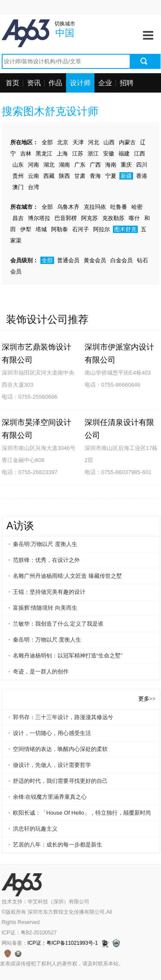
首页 (12, 83)
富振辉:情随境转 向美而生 (45, 608)
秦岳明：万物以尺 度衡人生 (47, 640)
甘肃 (80, 176)
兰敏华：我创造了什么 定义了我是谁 (58, 624)
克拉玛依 (95, 207)
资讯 (34, 83)
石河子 (80, 229)
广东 (80, 165)
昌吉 (18, 218)
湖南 (64, 165)
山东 (18, 165)
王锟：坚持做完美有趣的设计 (49, 592)
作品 (55, 83)
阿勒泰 (59, 229)
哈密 (137, 207)
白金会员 (122, 260)
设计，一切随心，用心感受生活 (52, 733)
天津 (78, 142)
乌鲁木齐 (68, 207)
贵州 (18, 176)
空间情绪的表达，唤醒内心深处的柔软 (60, 749)
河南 (33, 165)
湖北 (49, 165)
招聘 (127, 83)
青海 (95, 176)
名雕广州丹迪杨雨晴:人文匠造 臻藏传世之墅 (67, 576)
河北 (94, 142)
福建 (124, 154)
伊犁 (26, 229)
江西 (140, 154)
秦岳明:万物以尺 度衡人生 (45, 544)
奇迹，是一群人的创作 (41, 671)
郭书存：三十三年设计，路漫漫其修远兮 (63, 717)
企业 (105, 83)
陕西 (64, 176)
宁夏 (111, 176)
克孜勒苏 (113, 218)
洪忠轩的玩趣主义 (35, 829)
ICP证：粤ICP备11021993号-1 (63, 943)
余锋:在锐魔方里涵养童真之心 (50, 797)
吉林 (26, 154)
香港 (142, 176)
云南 (33, 176)
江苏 (78, 154)
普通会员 (68, 260)
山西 (109, 142)
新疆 (126, 176)
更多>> (147, 699)
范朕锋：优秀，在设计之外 (46, 560)
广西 (95, 165)
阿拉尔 (102, 229)
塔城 (41, 229)
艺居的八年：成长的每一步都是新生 (58, 845)
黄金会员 (95, 260)
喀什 (134, 218)
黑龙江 (44, 154)
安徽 (109, 154)
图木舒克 (125, 229)
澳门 (18, 187)
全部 (47, 142)
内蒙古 (127, 142)
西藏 (49, 176)
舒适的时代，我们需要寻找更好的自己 (60, 781)
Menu (148, 32)
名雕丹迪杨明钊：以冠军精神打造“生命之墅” (68, 656)
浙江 (93, 154)
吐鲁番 (119, 207)
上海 (62, 154)
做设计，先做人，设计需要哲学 (52, 765)
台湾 (33, 187)
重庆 (126, 165)
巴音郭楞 (66, 218)
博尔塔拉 (39, 218)
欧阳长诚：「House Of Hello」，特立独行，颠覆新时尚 (82, 813)
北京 (63, 142)
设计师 (80, 83)
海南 (111, 165)
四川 (142, 165)
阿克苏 (90, 218)
